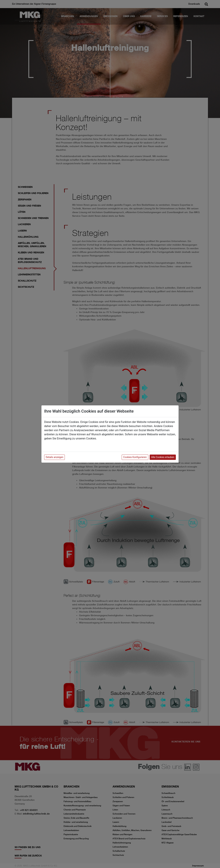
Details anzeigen (54, 457)
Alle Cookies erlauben (163, 457)
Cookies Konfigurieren (135, 457)
